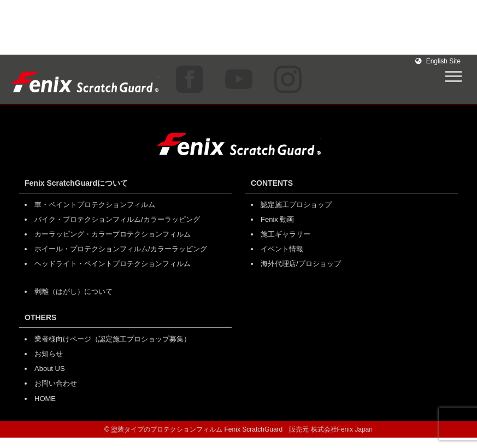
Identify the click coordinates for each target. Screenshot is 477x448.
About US (50, 369)
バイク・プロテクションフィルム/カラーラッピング (117, 219)
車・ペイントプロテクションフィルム (95, 205)
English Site (438, 61)
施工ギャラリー (285, 234)
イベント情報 (282, 249)
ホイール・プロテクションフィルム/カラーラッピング (121, 249)
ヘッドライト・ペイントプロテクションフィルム (113, 264)
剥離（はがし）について (73, 291)
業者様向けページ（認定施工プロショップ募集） (113, 339)
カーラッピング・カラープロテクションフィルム (113, 234)
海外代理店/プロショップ (301, 264)
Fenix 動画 (277, 219)
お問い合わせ (56, 383)
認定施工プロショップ (296, 205)
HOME (45, 399)
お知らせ (49, 354)
